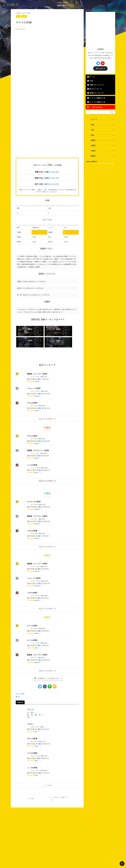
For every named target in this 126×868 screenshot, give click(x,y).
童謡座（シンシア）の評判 (37, 362)
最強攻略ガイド (64, 5)
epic (19, 681)
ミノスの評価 (32, 751)
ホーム (91, 76)
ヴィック (30, 693)
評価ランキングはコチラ (49, 191)
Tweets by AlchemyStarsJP (95, 10)
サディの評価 (32, 722)
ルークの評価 (32, 625)
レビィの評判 (32, 611)
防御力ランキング (95, 93)
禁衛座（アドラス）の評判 (37, 503)
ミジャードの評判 (33, 376)
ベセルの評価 (32, 517)
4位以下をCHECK (47, 406)
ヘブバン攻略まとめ (95, 98)
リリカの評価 (32, 737)
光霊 (19, 678)
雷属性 (23, 678)
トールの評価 (32, 452)
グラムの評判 (32, 391)
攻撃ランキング (51, 172)
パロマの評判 (32, 579)
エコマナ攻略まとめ (95, 102)
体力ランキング (51, 183)
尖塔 (90, 80)
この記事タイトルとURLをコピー (47, 663)
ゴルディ (30, 708)
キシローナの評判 (33, 488)
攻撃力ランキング (95, 85)
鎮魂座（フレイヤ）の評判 (37, 640)
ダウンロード (100, 68)
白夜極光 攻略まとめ (62, 858)
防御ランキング (51, 178)
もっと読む (48, 769)
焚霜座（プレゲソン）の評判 (37, 438)
